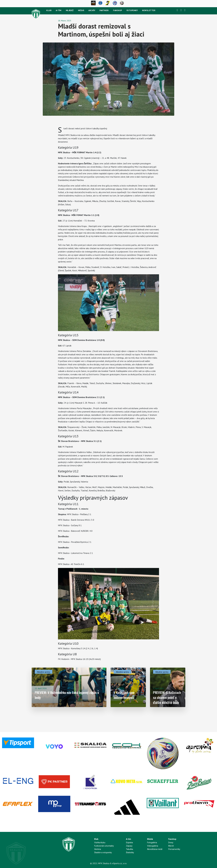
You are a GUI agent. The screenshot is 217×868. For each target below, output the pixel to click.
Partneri (104, 10)
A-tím (59, 10)
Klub (49, 10)
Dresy (171, 843)
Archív (92, 10)
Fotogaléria (152, 843)
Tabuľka (129, 849)
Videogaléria (153, 846)
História (98, 849)
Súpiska (129, 843)
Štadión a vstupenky (103, 852)
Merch (171, 846)
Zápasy (129, 846)
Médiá (81, 10)
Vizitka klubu (100, 843)
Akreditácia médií (155, 849)
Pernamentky (174, 849)
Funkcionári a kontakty (104, 846)
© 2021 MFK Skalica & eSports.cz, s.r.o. (108, 863)
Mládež (70, 10)
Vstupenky (132, 10)
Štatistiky (130, 852)
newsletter (149, 10)
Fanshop (118, 10)
